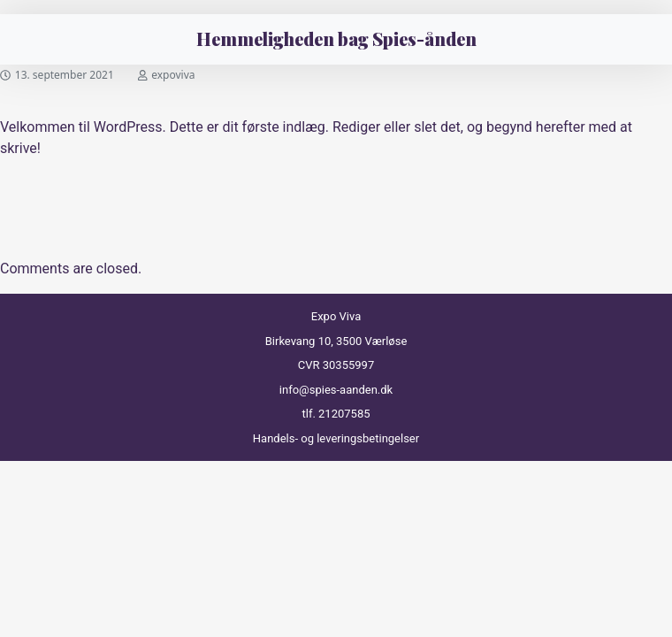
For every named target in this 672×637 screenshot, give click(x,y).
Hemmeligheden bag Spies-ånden (336, 38)
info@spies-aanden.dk (336, 390)
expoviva (173, 75)
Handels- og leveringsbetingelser (336, 438)
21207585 (344, 414)
